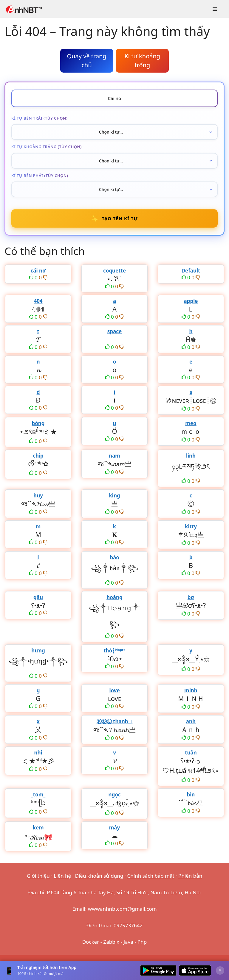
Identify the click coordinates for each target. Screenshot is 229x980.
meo (191, 423)
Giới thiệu (38, 876)
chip (38, 456)
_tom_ (38, 795)
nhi (38, 753)
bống (38, 423)
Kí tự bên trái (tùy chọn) (39, 118)
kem (38, 828)
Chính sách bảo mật (151, 876)
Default (191, 271)
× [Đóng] (220, 970)
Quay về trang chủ (87, 61)
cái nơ (38, 271)
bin (191, 795)
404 (38, 301)
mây (114, 828)
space (114, 331)
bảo (114, 557)
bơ (191, 597)
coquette (114, 271)
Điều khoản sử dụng (99, 876)
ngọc (114, 795)
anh (191, 721)
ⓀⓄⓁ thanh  (115, 721)
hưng (38, 651)
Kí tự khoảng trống (142, 61)
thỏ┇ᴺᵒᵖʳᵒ (114, 651)
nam (114, 456)
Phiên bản (190, 876)
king (114, 496)
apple (191, 301)
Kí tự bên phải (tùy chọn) (40, 176)
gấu (38, 597)
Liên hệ (62, 876)
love (114, 690)
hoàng (114, 597)
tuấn (191, 753)
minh (191, 690)
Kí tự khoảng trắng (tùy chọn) (47, 147)
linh (191, 456)
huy (38, 496)
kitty (191, 526)
